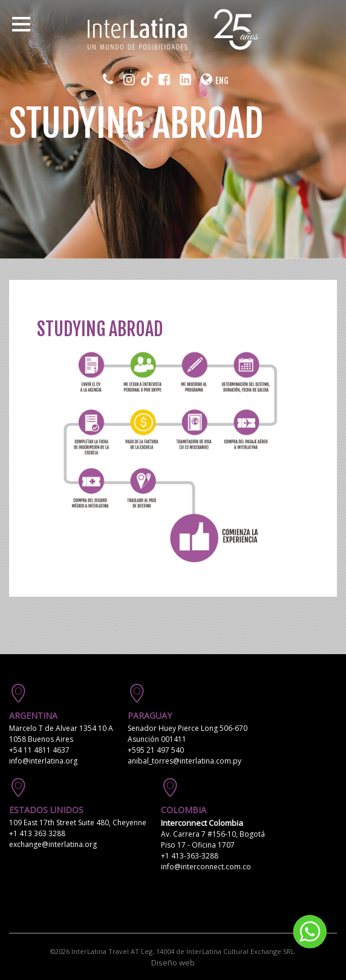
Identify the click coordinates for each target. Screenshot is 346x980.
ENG (222, 81)
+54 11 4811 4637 (39, 750)
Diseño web (173, 962)
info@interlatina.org (43, 761)
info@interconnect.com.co (206, 867)
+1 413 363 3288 (37, 833)
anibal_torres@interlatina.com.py (184, 761)
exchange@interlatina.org (53, 844)
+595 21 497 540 (156, 750)
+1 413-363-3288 (190, 856)
